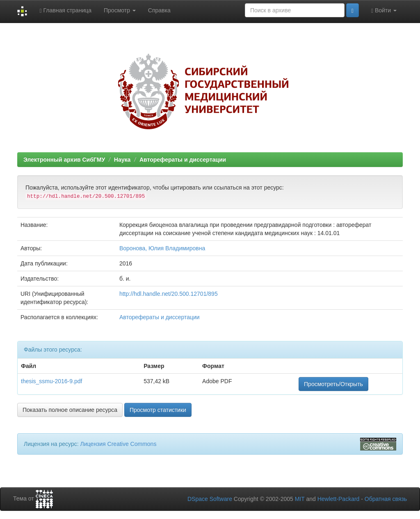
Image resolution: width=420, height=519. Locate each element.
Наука (122, 160)
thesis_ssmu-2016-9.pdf (51, 381)
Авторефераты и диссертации (183, 160)
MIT (300, 499)
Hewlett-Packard (339, 499)
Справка (159, 10)
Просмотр (120, 10)
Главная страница (65, 10)
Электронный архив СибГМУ (64, 160)
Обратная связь (386, 499)
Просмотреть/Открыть (333, 384)
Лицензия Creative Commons (118, 444)
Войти (384, 10)
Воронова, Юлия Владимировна (162, 248)
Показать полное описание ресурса (70, 410)
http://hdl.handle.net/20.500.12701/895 (169, 294)
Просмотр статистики (158, 410)
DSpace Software (210, 499)
